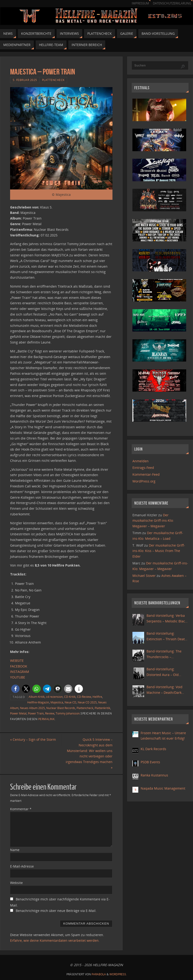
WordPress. (118, 974)
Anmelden (141, 461)
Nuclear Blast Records (61, 708)
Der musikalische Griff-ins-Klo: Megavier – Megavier (153, 521)
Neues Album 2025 (32, 708)
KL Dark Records (153, 749)
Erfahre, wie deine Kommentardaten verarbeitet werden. (55, 940)
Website (16, 883)
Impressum (140, 3)
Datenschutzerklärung (172, 3)
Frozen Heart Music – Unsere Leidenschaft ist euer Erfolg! (163, 736)
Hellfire (97, 697)
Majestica (57, 702)
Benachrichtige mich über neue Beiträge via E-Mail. (56, 911)
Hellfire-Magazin (38, 702)
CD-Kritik (70, 697)
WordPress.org (144, 481)
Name (15, 850)
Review (50, 713)
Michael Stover (144, 576)
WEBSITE (17, 661)
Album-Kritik (37, 697)
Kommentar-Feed (146, 474)
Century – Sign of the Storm (33, 739)
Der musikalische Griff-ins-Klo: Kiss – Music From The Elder (159, 551)
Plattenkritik (102, 708)
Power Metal (18, 713)
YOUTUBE (18, 677)
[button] (15, 689)
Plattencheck (53, 80)
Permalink (46, 719)
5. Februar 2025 (25, 80)
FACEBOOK (19, 666)
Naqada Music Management (163, 788)
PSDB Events (150, 762)
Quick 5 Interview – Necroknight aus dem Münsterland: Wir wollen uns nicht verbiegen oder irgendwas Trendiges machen (89, 753)
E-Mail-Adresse (22, 866)
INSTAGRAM (20, 672)
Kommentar (21, 809)
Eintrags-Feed (143, 468)
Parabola (99, 974)
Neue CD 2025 (87, 702)
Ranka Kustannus (154, 775)
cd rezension (54, 697)
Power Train (36, 713)
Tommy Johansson (68, 713)
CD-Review (84, 697)
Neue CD (70, 702)
